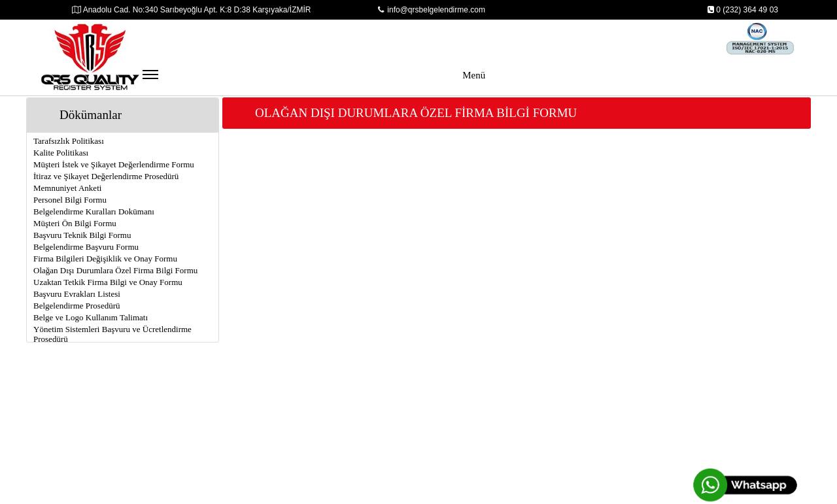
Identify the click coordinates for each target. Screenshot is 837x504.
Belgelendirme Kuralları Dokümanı (94, 211)
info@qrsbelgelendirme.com (432, 10)
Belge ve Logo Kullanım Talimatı (91, 317)
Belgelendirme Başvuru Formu (86, 247)
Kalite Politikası (61, 153)
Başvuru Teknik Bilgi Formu (82, 235)
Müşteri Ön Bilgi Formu (75, 223)
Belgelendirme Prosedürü (77, 306)
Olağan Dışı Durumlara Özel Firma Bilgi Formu (115, 270)
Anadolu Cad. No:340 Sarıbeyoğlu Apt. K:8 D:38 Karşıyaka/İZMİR (192, 10)
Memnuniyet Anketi (67, 188)
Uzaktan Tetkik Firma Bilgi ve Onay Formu (108, 282)
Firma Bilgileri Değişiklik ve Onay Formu (105, 259)
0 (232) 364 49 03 (743, 10)
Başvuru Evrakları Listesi (77, 294)
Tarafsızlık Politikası (69, 141)
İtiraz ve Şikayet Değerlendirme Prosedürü (106, 176)
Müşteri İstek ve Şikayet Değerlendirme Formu (114, 164)
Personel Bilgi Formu (70, 200)
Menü (314, 81)
